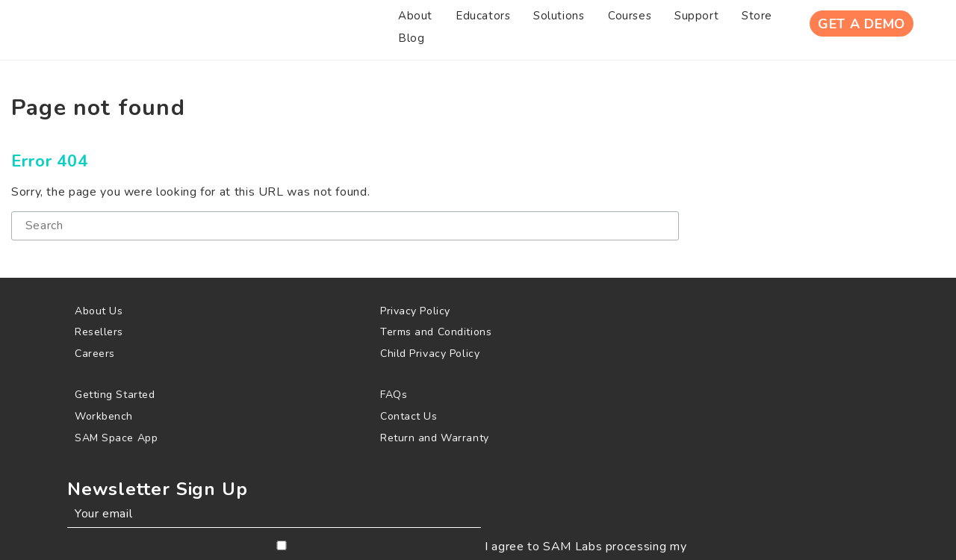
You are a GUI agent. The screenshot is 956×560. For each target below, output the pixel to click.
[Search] (235, 242)
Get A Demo (852, 29)
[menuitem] (214, 29)
